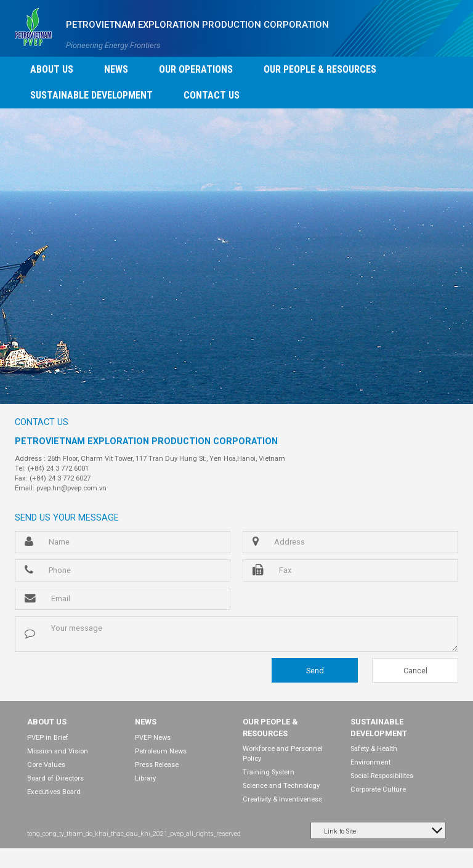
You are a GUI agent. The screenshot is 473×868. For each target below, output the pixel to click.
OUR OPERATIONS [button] (196, 69)
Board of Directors (55, 778)
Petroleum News (161, 751)
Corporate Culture (378, 789)
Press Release (157, 765)
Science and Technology (281, 786)
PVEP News (153, 738)
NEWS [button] (116, 69)
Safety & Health (374, 749)
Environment (370, 762)
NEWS (146, 722)
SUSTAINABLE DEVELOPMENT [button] (91, 95)
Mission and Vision (58, 751)
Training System (269, 772)
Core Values (46, 765)
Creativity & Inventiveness (282, 799)
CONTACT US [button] (212, 95)
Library (145, 778)
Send (315, 671)
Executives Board (54, 792)
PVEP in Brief (48, 738)
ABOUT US (47, 722)
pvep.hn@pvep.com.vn (71, 488)
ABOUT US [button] (52, 69)
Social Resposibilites (382, 776)
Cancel (415, 671)
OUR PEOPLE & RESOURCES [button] (320, 69)
